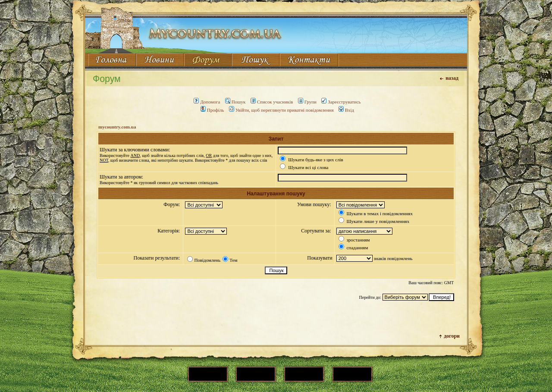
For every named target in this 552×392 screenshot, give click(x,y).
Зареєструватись (341, 102)
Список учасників (272, 102)
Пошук (235, 102)
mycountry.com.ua (117, 127)
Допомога (207, 102)
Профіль (212, 110)
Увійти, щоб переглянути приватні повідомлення (281, 110)
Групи (307, 102)
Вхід (346, 110)
